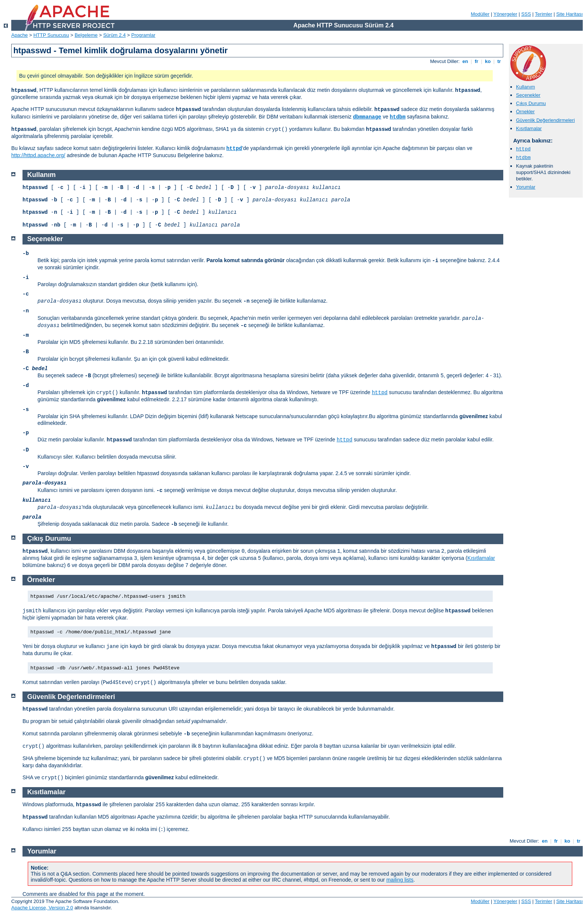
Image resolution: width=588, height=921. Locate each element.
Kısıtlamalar (529, 128)
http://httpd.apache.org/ (38, 155)
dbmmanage (367, 117)
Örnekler (525, 112)
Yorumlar (526, 187)
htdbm (397, 117)
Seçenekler (528, 95)
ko (488, 61)
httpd (234, 148)
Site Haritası (569, 14)
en (465, 61)
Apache (19, 35)
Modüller (480, 14)
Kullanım (526, 87)
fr (476, 61)
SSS (526, 14)
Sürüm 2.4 (114, 35)
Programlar (143, 35)
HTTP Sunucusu (51, 35)
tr (499, 61)
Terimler (543, 14)
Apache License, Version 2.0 (42, 908)
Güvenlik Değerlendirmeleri (545, 120)
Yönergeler (505, 14)
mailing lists (400, 880)
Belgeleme (86, 35)
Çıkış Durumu (531, 103)
